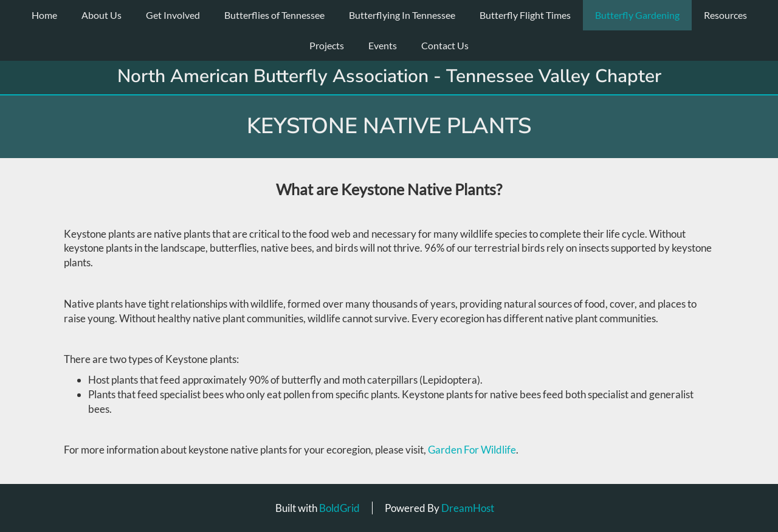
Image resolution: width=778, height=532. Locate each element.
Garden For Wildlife (472, 450)
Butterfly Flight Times (525, 15)
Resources (725, 15)
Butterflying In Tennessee (402, 15)
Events (383, 45)
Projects (327, 45)
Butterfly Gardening (637, 15)
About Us (102, 15)
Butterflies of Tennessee (274, 15)
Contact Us (445, 45)
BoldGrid (339, 508)
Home (44, 15)
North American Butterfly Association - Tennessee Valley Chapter (389, 77)
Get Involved (173, 15)
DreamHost (468, 508)
